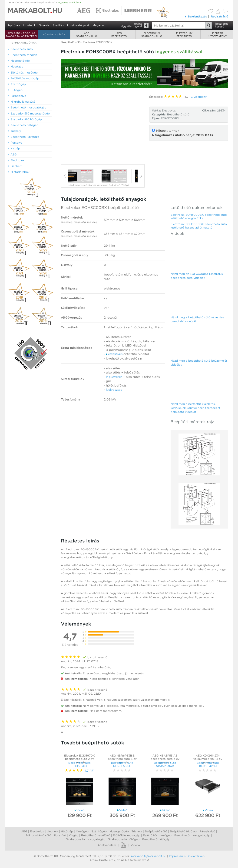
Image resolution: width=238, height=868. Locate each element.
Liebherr (52, 831)
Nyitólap (14, 25)
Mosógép (82, 831)
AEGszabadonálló (87, 35)
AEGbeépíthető (119, 35)
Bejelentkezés (196, 16)
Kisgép (74, 835)
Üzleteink (29, 25)
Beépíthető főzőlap (183, 831)
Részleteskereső (222, 25)
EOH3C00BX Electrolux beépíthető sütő (45, 2)
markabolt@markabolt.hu (149, 856)
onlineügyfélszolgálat (132, 25)
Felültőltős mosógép (157, 835)
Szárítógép (99, 831)
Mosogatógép (119, 831)
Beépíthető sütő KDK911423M (208, 764)
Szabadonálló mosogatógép (86, 839)
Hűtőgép (67, 831)
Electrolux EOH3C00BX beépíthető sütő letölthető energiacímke (199, 216)
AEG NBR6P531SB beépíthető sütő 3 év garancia (122, 759)
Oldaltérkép (196, 856)
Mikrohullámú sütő (39, 835)
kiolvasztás (114, 390)
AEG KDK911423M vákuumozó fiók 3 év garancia (208, 759)
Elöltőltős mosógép (127, 835)
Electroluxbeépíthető (184, 35)
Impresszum (177, 856)
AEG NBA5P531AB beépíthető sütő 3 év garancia (165, 759)
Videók (136, 845)
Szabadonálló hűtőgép (124, 839)
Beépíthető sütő (178, 114)
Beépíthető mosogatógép (192, 835)
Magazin (98, 25)
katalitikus (114, 354)
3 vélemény (199, 97)
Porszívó (60, 835)
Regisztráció (220, 16)
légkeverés (114, 377)
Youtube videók (123, 845)
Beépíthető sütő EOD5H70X (79, 764)
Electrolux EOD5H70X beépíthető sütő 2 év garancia (79, 759)
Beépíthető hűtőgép (156, 839)
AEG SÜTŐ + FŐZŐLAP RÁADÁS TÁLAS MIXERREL (21, 35)
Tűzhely (137, 831)
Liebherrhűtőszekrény (217, 35)
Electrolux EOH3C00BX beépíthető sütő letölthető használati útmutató (199, 226)
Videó (80, 810)
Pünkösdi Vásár (54, 34)
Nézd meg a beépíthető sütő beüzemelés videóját (199, 363)
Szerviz (44, 25)
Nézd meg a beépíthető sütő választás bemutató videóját (197, 319)
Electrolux (37, 831)
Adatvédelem (107, 845)
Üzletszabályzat (78, 25)
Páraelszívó (207, 831)
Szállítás (58, 25)
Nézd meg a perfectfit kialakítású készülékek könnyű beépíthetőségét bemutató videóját (195, 408)
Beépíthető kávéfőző (96, 835)
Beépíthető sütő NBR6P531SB (122, 764)
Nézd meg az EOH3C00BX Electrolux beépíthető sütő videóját (197, 276)
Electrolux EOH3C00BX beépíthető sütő (100, 208)
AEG (24, 831)
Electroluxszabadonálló (152, 35)
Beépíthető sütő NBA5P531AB (165, 764)
